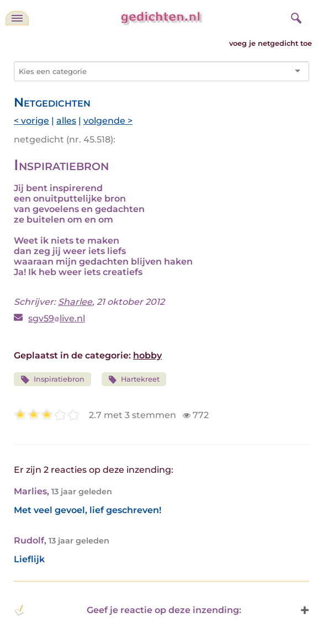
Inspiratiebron (52, 380)
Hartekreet (134, 380)
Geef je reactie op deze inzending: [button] (128, 610)
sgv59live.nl (57, 318)
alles (66, 121)
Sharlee (75, 302)
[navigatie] (17, 18)
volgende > (108, 121)
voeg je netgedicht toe (271, 43)
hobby (147, 355)
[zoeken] (295, 17)
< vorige (31, 121)
